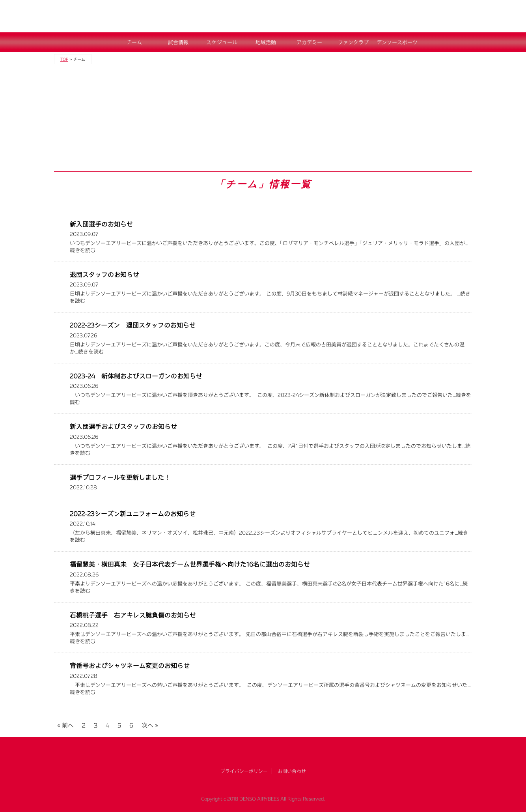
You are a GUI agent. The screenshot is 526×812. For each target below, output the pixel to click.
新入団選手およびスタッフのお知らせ (123, 426)
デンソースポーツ (397, 42)
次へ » (150, 724)
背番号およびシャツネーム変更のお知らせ (130, 665)
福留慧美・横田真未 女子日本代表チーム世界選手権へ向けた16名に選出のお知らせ (190, 564)
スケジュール (222, 42)
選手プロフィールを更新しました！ (120, 477)
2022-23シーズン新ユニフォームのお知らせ (133, 514)
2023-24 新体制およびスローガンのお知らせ (136, 376)
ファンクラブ (353, 42)
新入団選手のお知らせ (101, 224)
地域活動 (266, 42)
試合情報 (178, 42)
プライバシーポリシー (244, 771)
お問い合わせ (292, 771)
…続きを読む (89, 352)
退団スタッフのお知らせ (104, 274)
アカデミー (309, 42)
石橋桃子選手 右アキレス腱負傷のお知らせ (133, 615)
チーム (134, 42)
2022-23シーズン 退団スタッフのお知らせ (133, 325)
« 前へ (65, 724)
